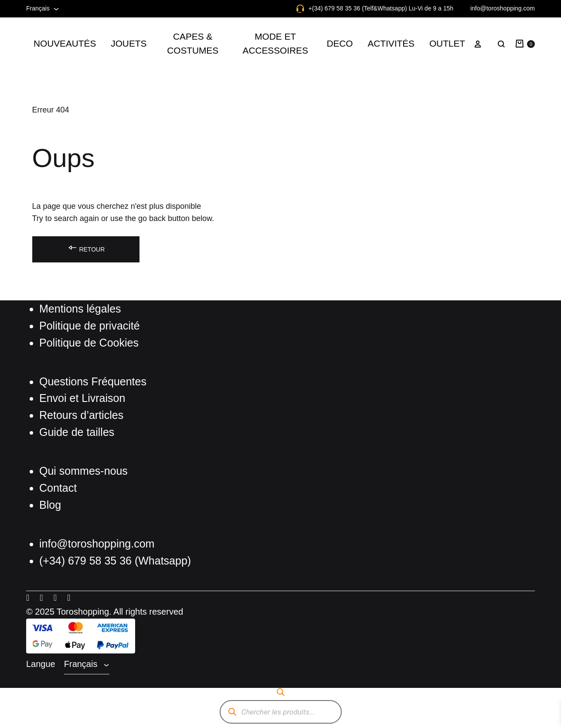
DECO (340, 43)
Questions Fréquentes (93, 381)
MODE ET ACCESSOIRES (275, 43)
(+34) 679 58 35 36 (87, 561)
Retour (86, 248)
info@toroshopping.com (503, 8)
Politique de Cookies (89, 343)
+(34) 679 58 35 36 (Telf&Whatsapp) (358, 8)
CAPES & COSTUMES (193, 43)
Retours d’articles (81, 415)
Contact (58, 488)
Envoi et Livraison (82, 398)
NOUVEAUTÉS (65, 43)
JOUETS (129, 43)
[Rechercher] (233, 712)
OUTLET (447, 43)
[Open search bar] (281, 692)
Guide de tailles (77, 432)
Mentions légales (80, 309)
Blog (50, 505)
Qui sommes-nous (83, 471)
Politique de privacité (90, 326)
